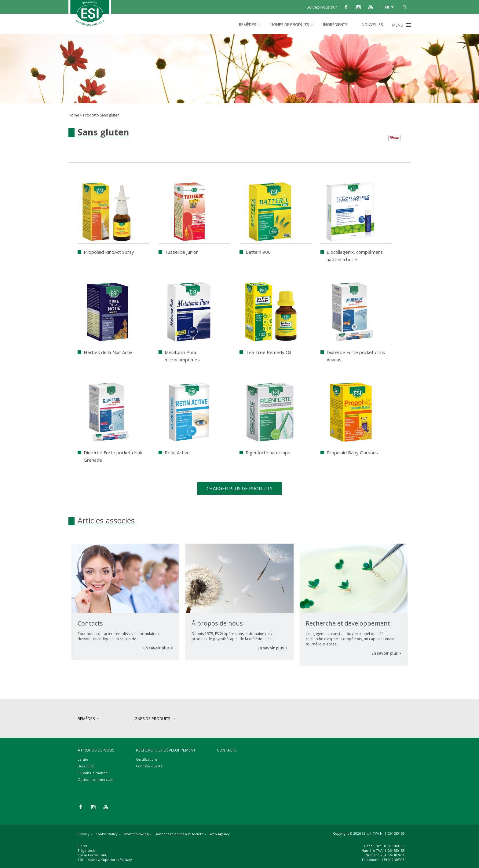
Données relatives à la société (179, 834)
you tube (371, 7)
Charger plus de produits (239, 488)
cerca (404, 7)
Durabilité (86, 766)
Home (74, 115)
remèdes (248, 24)
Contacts (227, 750)
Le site (83, 759)
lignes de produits (290, 24)
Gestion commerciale (95, 779)
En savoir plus (156, 648)
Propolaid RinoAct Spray (109, 252)
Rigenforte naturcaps (268, 452)
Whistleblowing (136, 834)
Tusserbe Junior (181, 252)
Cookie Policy (107, 834)
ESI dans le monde (93, 773)
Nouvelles (372, 24)
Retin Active (177, 452)
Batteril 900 (258, 252)
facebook (346, 7)
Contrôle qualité (149, 766)
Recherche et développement (166, 750)
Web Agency (220, 834)
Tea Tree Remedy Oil (268, 352)
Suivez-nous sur (322, 7)
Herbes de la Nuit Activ (108, 352)
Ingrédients (335, 24)
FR (387, 7)
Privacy (84, 834)
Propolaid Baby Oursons (352, 452)
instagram (358, 7)
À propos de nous (96, 750)
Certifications (147, 759)
